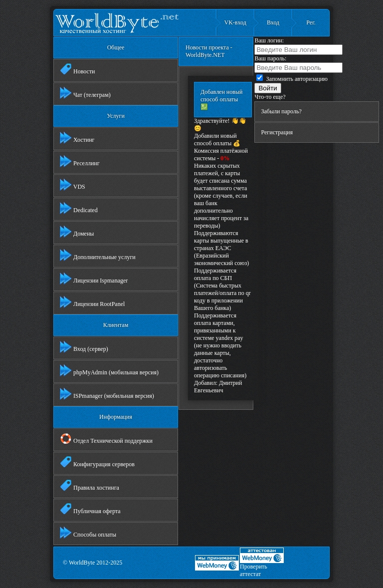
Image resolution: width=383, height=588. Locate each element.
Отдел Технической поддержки (106, 439)
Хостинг (77, 138)
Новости (78, 69)
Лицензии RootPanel (92, 302)
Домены (77, 232)
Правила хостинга (90, 486)
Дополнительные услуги (98, 255)
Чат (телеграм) (85, 93)
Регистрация (277, 132)
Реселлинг (80, 161)
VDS (73, 185)
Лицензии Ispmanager (94, 279)
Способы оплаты (88, 533)
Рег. (311, 22)
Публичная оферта (90, 509)
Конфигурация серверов (97, 462)
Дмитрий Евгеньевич (218, 387)
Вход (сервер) (84, 347)
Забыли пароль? (281, 111)
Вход (273, 22)
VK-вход (235, 22)
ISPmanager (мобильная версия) (107, 394)
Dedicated (79, 208)
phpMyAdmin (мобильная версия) (109, 370)
